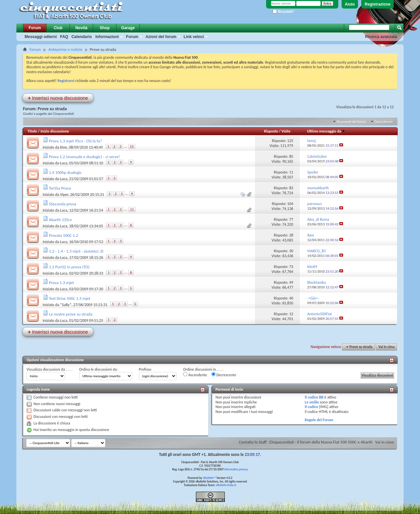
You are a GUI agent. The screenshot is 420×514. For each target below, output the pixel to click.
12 (291, 314)
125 (290, 141)
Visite (286, 131)
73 (291, 267)
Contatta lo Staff (253, 442)
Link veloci (194, 37)
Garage (128, 28)
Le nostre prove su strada (71, 314)
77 (291, 219)
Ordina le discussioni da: (98, 369)
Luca (64, 163)
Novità (82, 28)
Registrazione (378, 4)
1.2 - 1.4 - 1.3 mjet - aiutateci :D (76, 251)
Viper (64, 195)
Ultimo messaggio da (326, 131)
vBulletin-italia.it (226, 485)
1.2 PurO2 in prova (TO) (69, 267)
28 (291, 235)
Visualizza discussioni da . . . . (50, 369)
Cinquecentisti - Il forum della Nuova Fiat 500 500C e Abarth (321, 442)
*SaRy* (66, 305)
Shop (105, 28)
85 (291, 156)
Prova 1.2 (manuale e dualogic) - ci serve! (84, 157)
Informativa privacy (236, 469)
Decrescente (224, 375)
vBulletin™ (209, 478)
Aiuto (350, 4)
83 (291, 188)
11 (291, 172)
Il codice (312, 407)
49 (291, 282)
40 (291, 298)
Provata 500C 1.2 (63, 235)
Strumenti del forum (352, 122)
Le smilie (312, 402)
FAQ (64, 37)
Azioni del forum (161, 37)
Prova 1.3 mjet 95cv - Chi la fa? (75, 141)
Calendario (82, 37)
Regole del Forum (319, 420)
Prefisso (145, 369)
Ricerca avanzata (381, 37)
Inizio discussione (55, 131)
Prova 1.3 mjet (61, 283)
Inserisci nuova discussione (58, 98)
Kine (63, 147)
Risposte (271, 131)
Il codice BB (314, 397)
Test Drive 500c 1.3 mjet (70, 298)
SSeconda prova (63, 204)
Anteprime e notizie (65, 49)
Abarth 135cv (60, 220)
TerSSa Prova (60, 188)
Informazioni (107, 37)
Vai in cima (386, 347)
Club (58, 28)
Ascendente (195, 375)
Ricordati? (283, 12)
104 (290, 204)
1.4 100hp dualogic (65, 172)
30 (291, 251)
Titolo (32, 131)
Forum (35, 28)
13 (132, 146)
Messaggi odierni (41, 37)
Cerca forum (383, 122)
